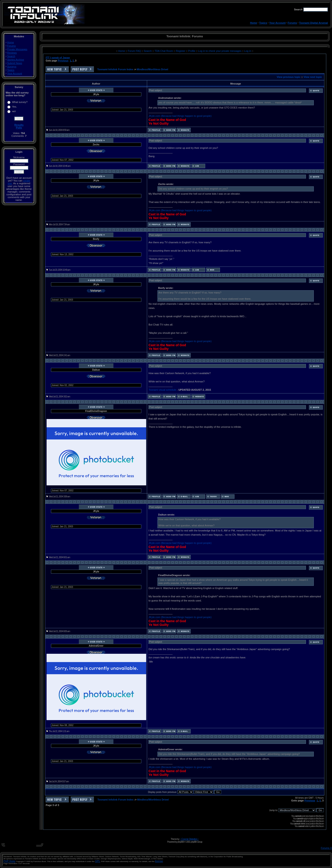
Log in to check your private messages (220, 51)
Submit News (15, 63)
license (159, 861)
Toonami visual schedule (162, 390)
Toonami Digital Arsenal (313, 23)
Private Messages (17, 49)
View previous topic (289, 77)
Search (11, 56)
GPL (98, 861)
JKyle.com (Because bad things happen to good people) (180, 116)
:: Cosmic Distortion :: (189, 839)
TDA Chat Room (164, 51)
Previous (63, 61)
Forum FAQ (135, 51)
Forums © (326, 848)
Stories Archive (16, 60)
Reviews (12, 53)
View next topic (313, 77)
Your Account (277, 23)
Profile (192, 51)
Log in (248, 51)
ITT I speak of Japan (58, 58)
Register (181, 51)
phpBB (181, 842)
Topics (263, 23)
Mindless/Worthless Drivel (153, 69)
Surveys (12, 67)
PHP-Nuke (9, 861)
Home (253, 23)
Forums (292, 23)
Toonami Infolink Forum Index (115, 69)
